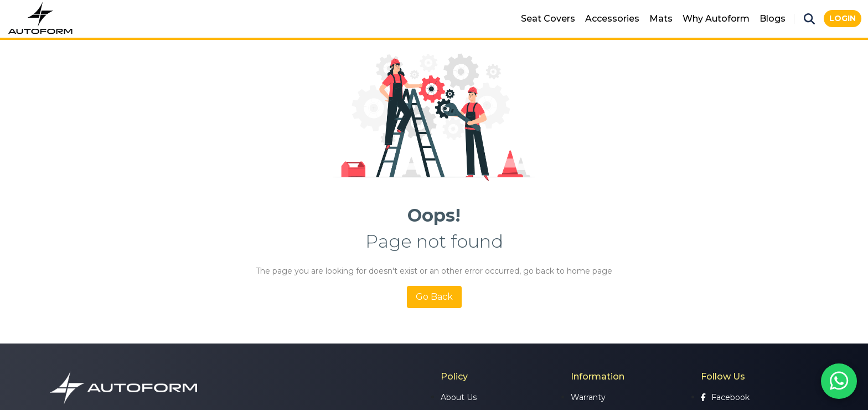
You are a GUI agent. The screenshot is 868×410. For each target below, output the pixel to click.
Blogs (773, 19)
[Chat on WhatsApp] (839, 381)
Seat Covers (548, 19)
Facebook (725, 397)
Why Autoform (716, 19)
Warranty (588, 397)
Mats (661, 19)
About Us (459, 397)
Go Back (434, 297)
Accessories (612, 19)
